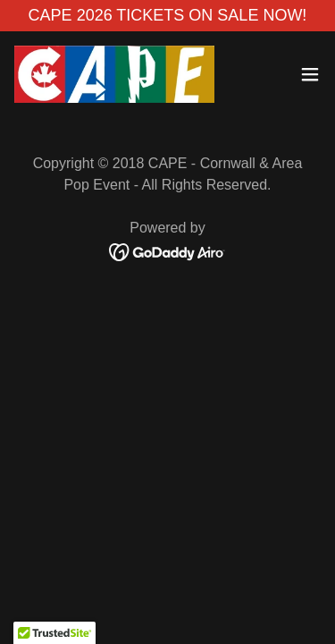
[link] (114, 74)
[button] (310, 74)
